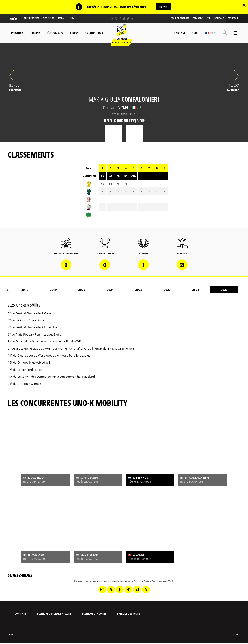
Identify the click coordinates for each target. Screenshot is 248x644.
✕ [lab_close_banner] (244, 5)
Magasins (198, 18)
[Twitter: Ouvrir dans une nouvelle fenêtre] (116, 19)
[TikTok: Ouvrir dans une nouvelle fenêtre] (128, 19)
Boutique (219, 18)
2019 (174, 290)
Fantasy (180, 33)
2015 (60, 290)
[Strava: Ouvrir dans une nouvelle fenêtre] (132, 19)
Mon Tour (233, 18)
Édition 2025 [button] (55, 33)
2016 (88, 290)
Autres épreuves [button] (30, 18)
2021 (231, 290)
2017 (117, 290)
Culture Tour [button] (94, 33)
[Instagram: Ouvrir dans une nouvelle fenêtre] (112, 19)
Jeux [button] (72, 18)
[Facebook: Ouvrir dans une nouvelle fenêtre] (120, 19)
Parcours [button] (17, 33)
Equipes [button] (36, 33)
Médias (62, 18)
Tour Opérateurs (180, 18)
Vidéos (74, 33)
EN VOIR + (164, 7)
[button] (210, 33)
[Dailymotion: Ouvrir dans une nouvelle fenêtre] (124, 19)
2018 (145, 290)
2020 (202, 290)
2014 (31, 290)
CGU (10, 635)
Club (195, 33)
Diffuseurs (49, 18)
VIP (209, 18)
